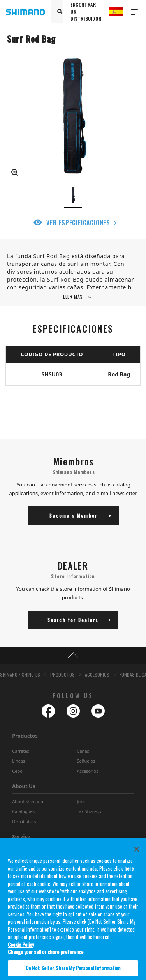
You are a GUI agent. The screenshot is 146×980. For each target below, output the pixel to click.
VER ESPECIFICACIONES (78, 223)
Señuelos (86, 761)
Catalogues (23, 811)
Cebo (17, 771)
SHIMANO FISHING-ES (20, 674)
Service (21, 836)
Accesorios (88, 771)
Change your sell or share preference (46, 956)
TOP (73, 656)
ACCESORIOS (97, 674)
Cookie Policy (21, 948)
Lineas (18, 761)
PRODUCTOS (62, 674)
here (128, 872)
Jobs (81, 801)
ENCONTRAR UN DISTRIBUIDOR (86, 12)
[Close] (137, 853)
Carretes (21, 751)
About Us (24, 786)
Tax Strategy (89, 811)
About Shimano (28, 801)
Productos (25, 736)
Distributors (24, 821)
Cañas (83, 751)
